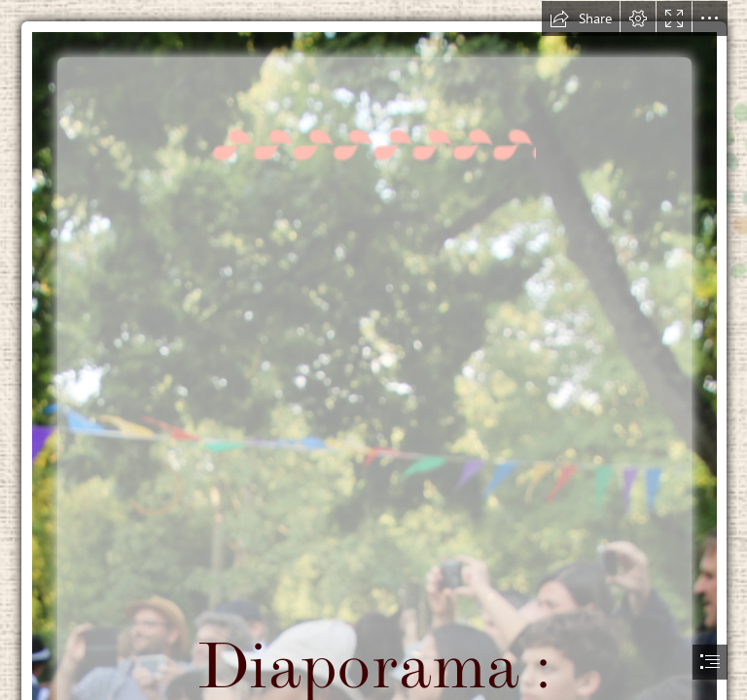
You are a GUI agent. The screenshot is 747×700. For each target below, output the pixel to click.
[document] (373, 350)
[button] (581, 18)
